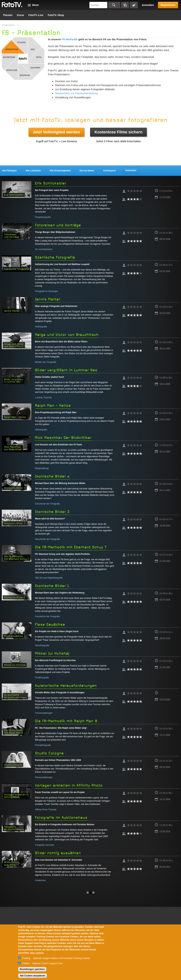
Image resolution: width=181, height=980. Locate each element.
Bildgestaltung (42, 468)
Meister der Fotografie (45, 362)
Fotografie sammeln (44, 845)
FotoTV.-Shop (56, 15)
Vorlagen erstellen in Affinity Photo (69, 785)
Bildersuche (125, 5)
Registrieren (168, 5)
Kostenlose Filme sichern (118, 132)
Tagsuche (134, 5)
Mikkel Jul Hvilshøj (52, 653)
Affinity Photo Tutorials (46, 810)
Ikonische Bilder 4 (52, 476)
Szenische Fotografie (55, 257)
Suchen (114, 5)
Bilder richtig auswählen (58, 853)
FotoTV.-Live (36, 15)
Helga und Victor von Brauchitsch (67, 335)
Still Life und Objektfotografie (49, 578)
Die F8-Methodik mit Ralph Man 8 (66, 721)
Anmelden (148, 5)
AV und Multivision (44, 249)
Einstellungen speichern (32, 969)
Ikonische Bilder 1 (52, 586)
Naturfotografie (42, 645)
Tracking (26, 958)
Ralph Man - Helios (53, 406)
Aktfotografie (41, 327)
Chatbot (26, 963)
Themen (8, 15)
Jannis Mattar (48, 299)
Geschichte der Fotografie (47, 504)
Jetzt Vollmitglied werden (56, 132)
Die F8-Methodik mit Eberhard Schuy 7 (71, 547)
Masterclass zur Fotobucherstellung (76, 93)
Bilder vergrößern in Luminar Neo (66, 370)
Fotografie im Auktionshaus (61, 818)
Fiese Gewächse (50, 624)
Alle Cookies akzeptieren (33, 976)
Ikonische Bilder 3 (52, 512)
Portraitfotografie (43, 745)
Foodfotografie (42, 678)
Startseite (8, 25)
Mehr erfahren (37, 953)
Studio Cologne (49, 753)
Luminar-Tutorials (43, 398)
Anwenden (131, 170)
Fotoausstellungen (44, 713)
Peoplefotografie (43, 217)
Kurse (21, 15)
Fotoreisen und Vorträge (58, 225)
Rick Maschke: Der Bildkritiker (63, 438)
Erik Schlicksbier (51, 183)
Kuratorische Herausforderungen (66, 686)
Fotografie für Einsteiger (46, 291)
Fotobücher (40, 880)
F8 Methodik (70, 39)
